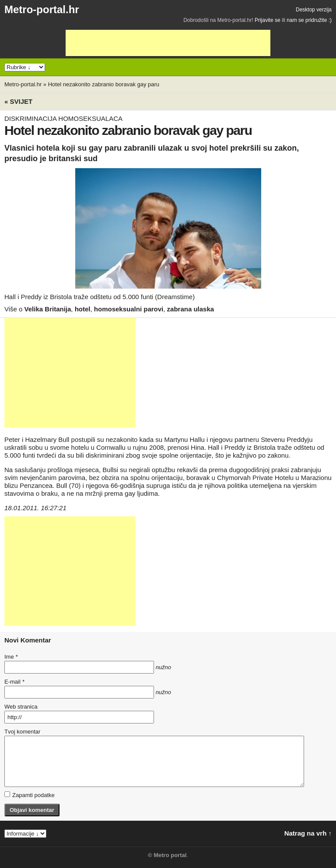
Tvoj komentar (22, 732)
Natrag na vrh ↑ (308, 833)
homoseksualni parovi (129, 309)
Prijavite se (268, 20)
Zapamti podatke (30, 795)
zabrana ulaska (191, 309)
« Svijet (18, 101)
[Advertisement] (168, 43)
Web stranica (21, 707)
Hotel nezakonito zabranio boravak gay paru (104, 84)
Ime (11, 657)
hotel (83, 309)
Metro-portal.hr (42, 9)
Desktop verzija (314, 10)
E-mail (14, 682)
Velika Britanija (48, 309)
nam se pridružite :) (309, 20)
